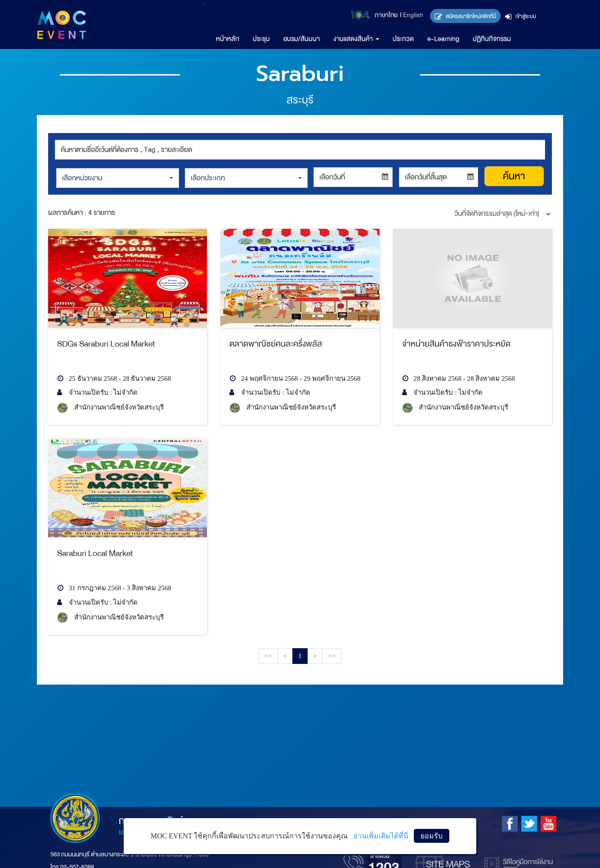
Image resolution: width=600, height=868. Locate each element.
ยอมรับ (432, 836)
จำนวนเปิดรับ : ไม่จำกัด (97, 392)
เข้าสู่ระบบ (521, 16)
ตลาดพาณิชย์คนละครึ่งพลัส (276, 344)
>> (332, 656)
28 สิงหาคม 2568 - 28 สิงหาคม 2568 (459, 378)
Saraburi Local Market (95, 553)
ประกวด (403, 39)
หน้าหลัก (228, 39)
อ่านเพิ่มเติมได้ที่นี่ (381, 836)
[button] (117, 178)
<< (268, 656)
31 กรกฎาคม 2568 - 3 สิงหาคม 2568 (114, 588)
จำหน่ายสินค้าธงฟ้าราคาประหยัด (456, 344)
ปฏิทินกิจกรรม (492, 39)
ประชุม (261, 39)
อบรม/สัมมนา (302, 39)
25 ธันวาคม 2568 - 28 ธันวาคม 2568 (114, 378)
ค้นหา (514, 176)
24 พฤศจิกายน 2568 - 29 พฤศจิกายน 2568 (295, 378)
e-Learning (443, 39)
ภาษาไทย (386, 15)
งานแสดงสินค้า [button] (356, 39)
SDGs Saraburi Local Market (106, 344)
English (413, 15)
